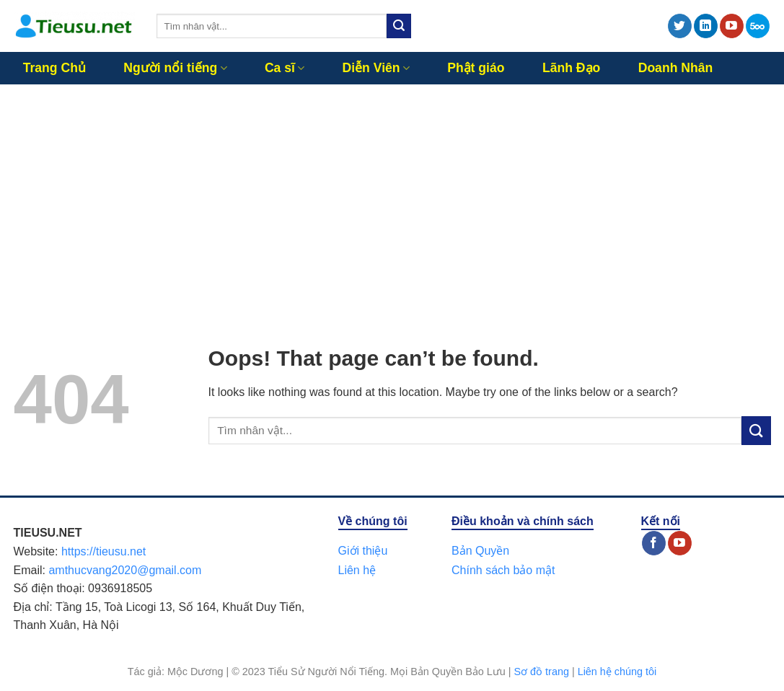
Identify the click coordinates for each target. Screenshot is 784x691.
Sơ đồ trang (542, 672)
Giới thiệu (363, 551)
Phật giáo (476, 68)
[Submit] (399, 26)
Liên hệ (357, 570)
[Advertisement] (392, 193)
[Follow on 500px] (758, 26)
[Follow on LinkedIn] (706, 26)
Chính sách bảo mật (503, 570)
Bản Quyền (480, 551)
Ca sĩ (285, 68)
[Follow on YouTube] (732, 26)
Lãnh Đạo (571, 68)
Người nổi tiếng (175, 68)
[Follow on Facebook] (654, 543)
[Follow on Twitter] (680, 26)
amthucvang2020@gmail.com (125, 570)
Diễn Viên (376, 68)
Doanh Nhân (676, 68)
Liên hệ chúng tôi (617, 672)
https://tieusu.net (103, 551)
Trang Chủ (54, 68)
